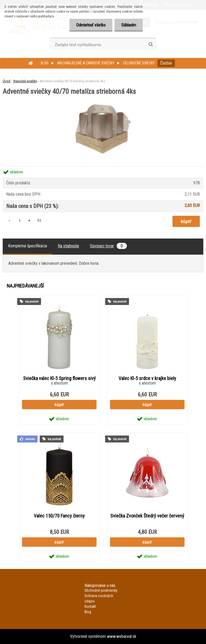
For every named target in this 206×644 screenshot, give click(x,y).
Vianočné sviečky (25, 81)
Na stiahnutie (68, 246)
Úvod (6, 81)
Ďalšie (166, 63)
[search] (151, 44)
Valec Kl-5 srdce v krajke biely (147, 378)
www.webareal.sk (122, 636)
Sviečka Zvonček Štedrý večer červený (147, 516)
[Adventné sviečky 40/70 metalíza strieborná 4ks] (103, 97)
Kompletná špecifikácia (27, 246)
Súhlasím (129, 25)
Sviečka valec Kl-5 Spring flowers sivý (59, 378)
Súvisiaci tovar (108, 246)
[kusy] (20, 220)
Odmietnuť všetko (91, 25)
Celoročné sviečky (139, 63)
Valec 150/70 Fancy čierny (59, 516)
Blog (45, 63)
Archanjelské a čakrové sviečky (86, 63)
